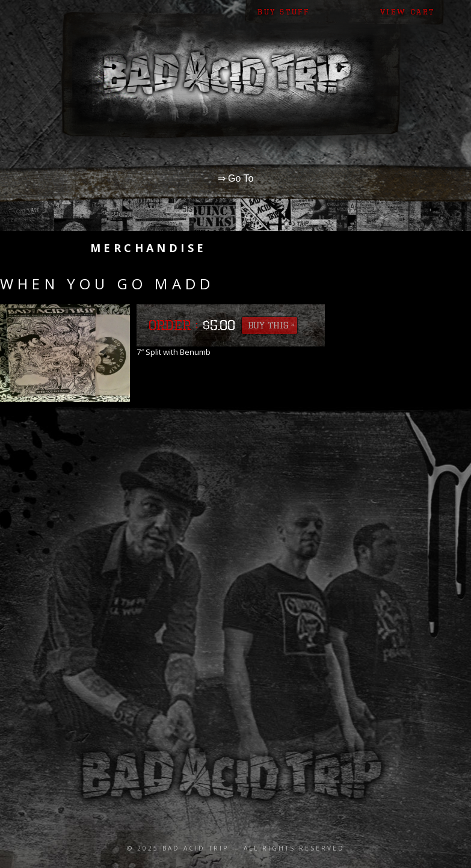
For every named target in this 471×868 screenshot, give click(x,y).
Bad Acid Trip (195, 848)
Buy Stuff (283, 12)
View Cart (408, 12)
